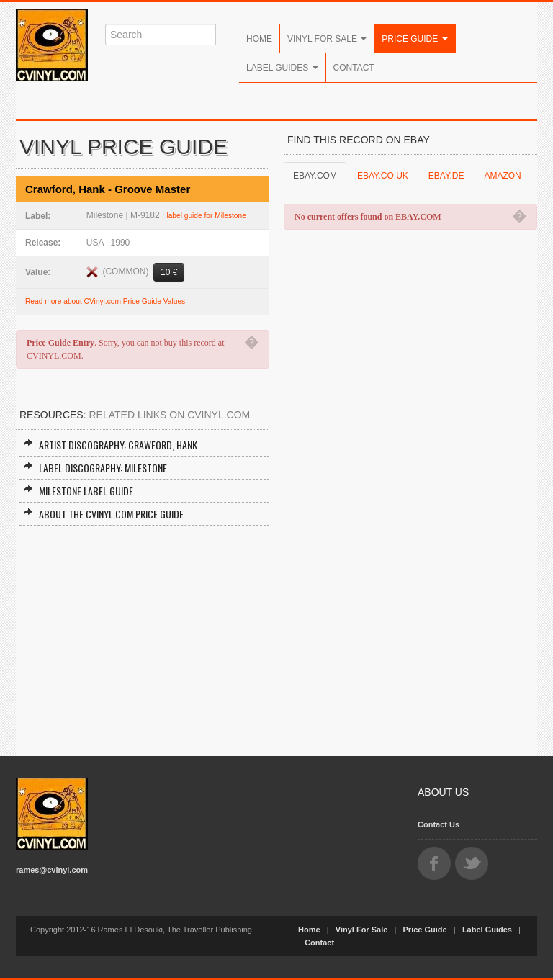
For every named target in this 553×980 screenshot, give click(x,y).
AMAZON (502, 176)
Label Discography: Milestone (95, 468)
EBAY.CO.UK (383, 176)
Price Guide (414, 39)
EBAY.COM (315, 176)
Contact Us (439, 824)
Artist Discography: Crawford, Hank (110, 445)
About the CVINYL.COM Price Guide (103, 514)
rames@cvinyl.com (52, 870)
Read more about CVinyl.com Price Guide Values (105, 301)
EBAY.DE (446, 176)
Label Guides (282, 68)
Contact (354, 68)
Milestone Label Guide (78, 491)
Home (259, 39)
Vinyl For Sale (327, 39)
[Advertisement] (143, 634)
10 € (169, 272)
